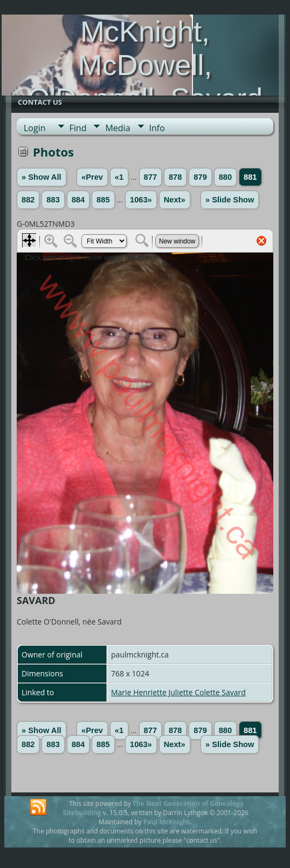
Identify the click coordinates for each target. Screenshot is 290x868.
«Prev (92, 177)
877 (150, 177)
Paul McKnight (167, 822)
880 (225, 177)
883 (53, 200)
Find (78, 128)
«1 (119, 177)
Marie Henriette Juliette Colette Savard (178, 692)
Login (35, 128)
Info (157, 128)
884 (78, 200)
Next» (175, 200)
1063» (141, 200)
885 (103, 200)
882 (28, 200)
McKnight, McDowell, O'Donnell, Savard (145, 65)
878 (175, 177)
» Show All (42, 177)
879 (200, 177)
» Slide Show (230, 200)
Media (118, 128)
